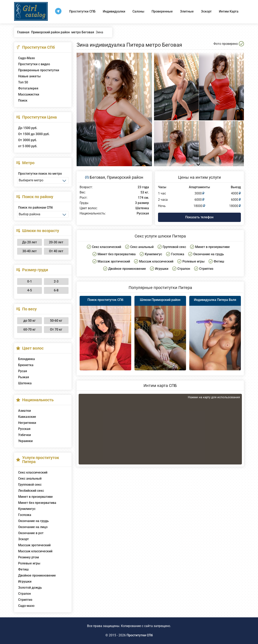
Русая (23, 371)
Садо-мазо (26, 606)
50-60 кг (56, 321)
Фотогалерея (28, 88)
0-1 (30, 281)
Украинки (25, 441)
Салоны (138, 11)
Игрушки (25, 581)
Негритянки (27, 423)
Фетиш (23, 569)
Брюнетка (26, 365)
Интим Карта (229, 11)
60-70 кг (30, 329)
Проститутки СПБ (82, 11)
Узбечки (24, 435)
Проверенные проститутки (39, 70)
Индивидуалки (114, 11)
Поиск (23, 100)
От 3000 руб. (28, 140)
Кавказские (27, 417)
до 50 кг (30, 321)
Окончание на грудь (33, 521)
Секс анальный (30, 479)
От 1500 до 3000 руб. (34, 134)
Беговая (97, 177)
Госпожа (25, 515)
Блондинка (27, 359)
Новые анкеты (29, 76)
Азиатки (24, 411)
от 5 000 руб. (28, 146)
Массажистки (29, 94)
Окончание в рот (31, 533)
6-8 (56, 290)
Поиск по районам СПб (35, 207)
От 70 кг (56, 329)
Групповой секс (30, 485)
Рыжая (24, 377)
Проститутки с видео (34, 64)
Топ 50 (23, 82)
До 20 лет (30, 242)
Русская (24, 429)
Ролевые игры (29, 563)
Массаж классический (35, 551)
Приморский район (125, 177)
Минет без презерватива (37, 503)
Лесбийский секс (31, 491)
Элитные (187, 11)
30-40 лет (30, 251)
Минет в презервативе (35, 497)
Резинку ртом (29, 557)
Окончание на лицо (33, 527)
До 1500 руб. (28, 128)
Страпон (24, 594)
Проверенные (162, 11)
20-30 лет (56, 242)
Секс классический (33, 472)
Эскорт (206, 11)
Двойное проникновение (37, 575)
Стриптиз (25, 600)
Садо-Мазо (27, 58)
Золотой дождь (30, 588)
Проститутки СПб (140, 635)
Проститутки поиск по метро (40, 174)
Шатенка (25, 383)
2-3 (56, 281)
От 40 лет (56, 251)
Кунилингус (27, 509)
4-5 (30, 290)
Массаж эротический (34, 545)
